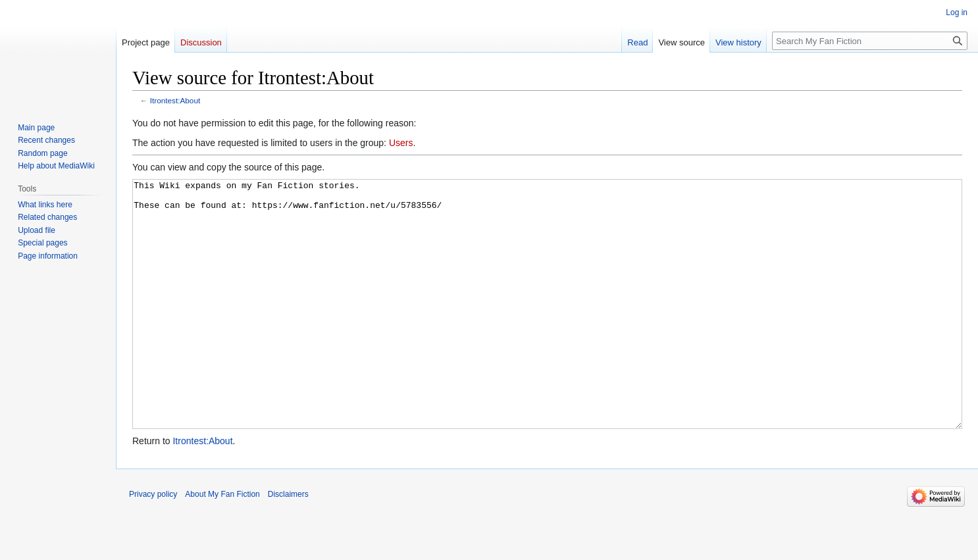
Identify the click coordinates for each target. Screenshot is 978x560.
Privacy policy (153, 544)
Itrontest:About (175, 100)
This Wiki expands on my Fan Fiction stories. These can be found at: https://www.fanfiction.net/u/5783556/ (547, 329)
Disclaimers (288, 544)
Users (401, 143)
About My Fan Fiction (222, 544)
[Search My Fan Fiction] (870, 41)
